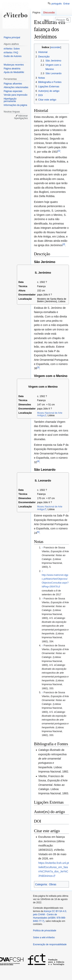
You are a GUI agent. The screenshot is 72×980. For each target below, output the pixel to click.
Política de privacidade (45, 931)
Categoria (41, 884)
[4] (38, 461)
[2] (64, 244)
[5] (38, 532)
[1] (59, 151)
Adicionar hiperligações (21, 117)
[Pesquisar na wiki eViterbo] (63, 20)
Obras (53, 884)
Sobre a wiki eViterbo (44, 937)
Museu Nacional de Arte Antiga (50, 414)
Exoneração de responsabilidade (50, 944)
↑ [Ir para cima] (42, 548)
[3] (38, 367)
